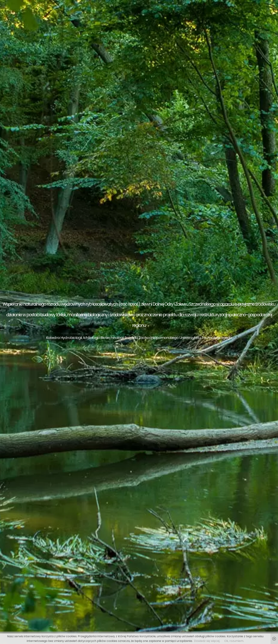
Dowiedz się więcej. (207, 641)
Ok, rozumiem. (234, 641)
